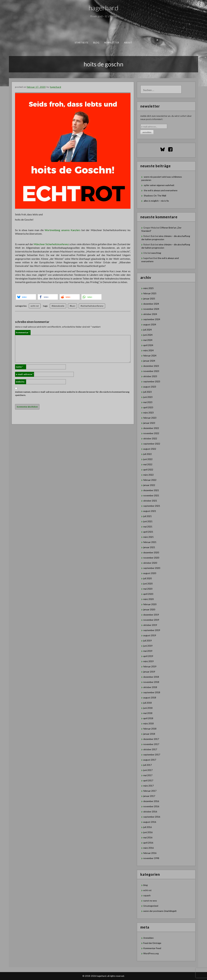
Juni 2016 (148, 832)
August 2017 (150, 760)
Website (20, 382)
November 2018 (151, 682)
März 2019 (148, 661)
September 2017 (152, 755)
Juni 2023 (148, 397)
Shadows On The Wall (155, 196)
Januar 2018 (149, 734)
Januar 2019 (149, 672)
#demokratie (58, 306)
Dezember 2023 (151, 366)
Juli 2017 (147, 765)
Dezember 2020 (151, 552)
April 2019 (148, 656)
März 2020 (148, 599)
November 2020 (151, 558)
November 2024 (151, 309)
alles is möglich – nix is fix (156, 201)
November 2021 (151, 495)
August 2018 (150, 698)
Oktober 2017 (150, 749)
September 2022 (152, 444)
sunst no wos (150, 901)
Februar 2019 (150, 666)
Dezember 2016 (151, 801)
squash (147, 895)
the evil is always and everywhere (161, 190)
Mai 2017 (148, 775)
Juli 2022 (147, 454)
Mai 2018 (148, 713)
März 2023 (148, 413)
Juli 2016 (147, 827)
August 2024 (150, 324)
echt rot (35, 306)
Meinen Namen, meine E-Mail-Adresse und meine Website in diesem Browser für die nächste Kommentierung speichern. (72, 393)
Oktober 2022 (150, 438)
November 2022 (151, 433)
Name (19, 367)
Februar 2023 (150, 418)
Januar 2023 (149, 423)
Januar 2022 (149, 485)
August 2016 (150, 822)
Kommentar (23, 332)
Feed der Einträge (152, 943)
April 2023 (148, 407)
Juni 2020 (148, 584)
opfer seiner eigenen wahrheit (159, 185)
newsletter (112, 43)
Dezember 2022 (151, 428)
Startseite (82, 43)
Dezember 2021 (151, 490)
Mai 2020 (148, 589)
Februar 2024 (150, 356)
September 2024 (152, 319)
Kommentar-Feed (152, 948)
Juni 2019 (148, 646)
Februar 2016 (150, 853)
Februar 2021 (150, 542)
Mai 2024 (148, 340)
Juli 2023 (147, 392)
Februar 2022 (150, 480)
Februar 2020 (150, 604)
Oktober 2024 (150, 314)
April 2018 (148, 718)
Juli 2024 (147, 330)
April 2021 (148, 532)
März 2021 (148, 537)
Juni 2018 (148, 708)
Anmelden (148, 938)
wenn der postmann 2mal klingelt (160, 911)
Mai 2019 (148, 651)
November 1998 (151, 858)
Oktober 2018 (150, 687)
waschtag (156, 253)
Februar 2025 (150, 293)
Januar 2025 (149, 299)
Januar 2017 (149, 796)
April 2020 (148, 594)
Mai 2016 (148, 837)
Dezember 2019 (151, 615)
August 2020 (150, 573)
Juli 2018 (147, 703)
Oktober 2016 (150, 812)
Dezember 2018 (151, 677)
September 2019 (152, 630)
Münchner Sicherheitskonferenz (51, 244)
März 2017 (148, 786)
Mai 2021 (148, 527)
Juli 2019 (147, 641)
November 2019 (151, 620)
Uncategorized (151, 906)
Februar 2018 (150, 729)
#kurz (72, 306)
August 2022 (150, 449)
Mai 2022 (148, 464)
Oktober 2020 (150, 563)
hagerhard (104, 8)
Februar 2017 (150, 791)
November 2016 (151, 806)
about (128, 43)
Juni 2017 (148, 770)
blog (96, 43)
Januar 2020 (149, 609)
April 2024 (148, 345)
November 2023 (151, 371)
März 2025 (148, 288)
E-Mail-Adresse (25, 374)
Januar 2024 (149, 361)
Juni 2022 (148, 459)
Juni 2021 (148, 521)
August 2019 (150, 635)
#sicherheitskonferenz (92, 306)
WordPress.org (151, 953)
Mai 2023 (148, 402)
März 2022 (148, 475)
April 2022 (148, 470)
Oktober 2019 (150, 625)
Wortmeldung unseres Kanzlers (62, 230)
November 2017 (151, 744)
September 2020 (152, 568)
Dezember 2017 (151, 739)
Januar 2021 (149, 547)
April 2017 (148, 780)
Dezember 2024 (151, 304)
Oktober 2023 (150, 376)
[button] (26, 297)
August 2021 (150, 511)
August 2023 (150, 387)
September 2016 (152, 817)
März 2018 (148, 723)
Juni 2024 (148, 335)
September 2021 (152, 506)
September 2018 (152, 692)
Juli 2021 (147, 516)
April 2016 (148, 843)
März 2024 (148, 350)
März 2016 (148, 848)
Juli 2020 (147, 578)
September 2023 (152, 381)
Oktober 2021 (150, 501)
